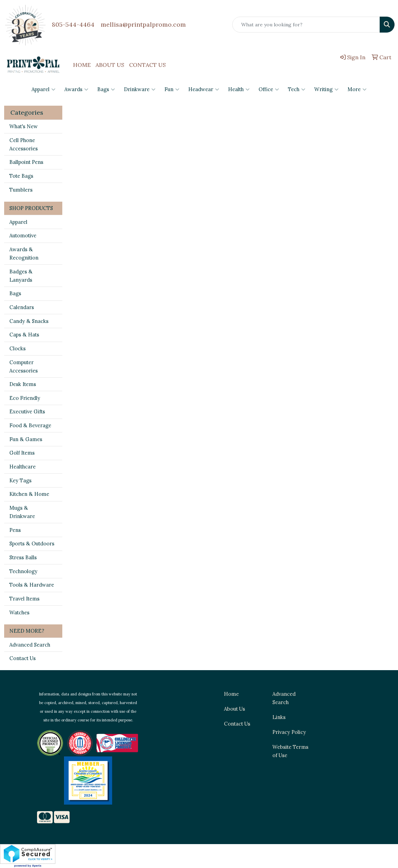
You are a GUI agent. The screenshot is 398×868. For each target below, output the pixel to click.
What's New (24, 126)
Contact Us (22, 658)
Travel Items (24, 599)
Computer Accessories (24, 366)
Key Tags (20, 480)
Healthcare (22, 467)
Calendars (22, 307)
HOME (82, 65)
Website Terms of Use (290, 751)
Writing (326, 89)
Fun (172, 89)
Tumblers (21, 190)
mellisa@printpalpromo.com (143, 24)
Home (231, 694)
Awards (76, 89)
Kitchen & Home (29, 494)
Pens (15, 530)
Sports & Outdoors (32, 543)
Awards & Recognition (24, 253)
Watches (19, 612)
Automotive (23, 235)
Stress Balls (23, 557)
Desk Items (23, 384)
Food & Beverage (30, 425)
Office (269, 89)
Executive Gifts (27, 411)
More (357, 89)
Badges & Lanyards (21, 276)
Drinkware (140, 89)
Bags (106, 89)
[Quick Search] (306, 25)
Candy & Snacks (29, 321)
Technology (23, 571)
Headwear (204, 89)
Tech (297, 89)
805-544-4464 (73, 24)
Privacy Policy (289, 732)
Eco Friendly (25, 398)
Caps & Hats (24, 335)
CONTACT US (147, 65)
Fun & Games (26, 439)
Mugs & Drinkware (22, 512)
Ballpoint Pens (26, 162)
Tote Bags (21, 176)
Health (239, 89)
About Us (234, 709)
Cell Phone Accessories (24, 144)
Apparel (43, 89)
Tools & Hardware (32, 585)
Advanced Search (30, 645)
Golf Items (22, 453)
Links (279, 717)
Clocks (17, 348)
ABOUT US (110, 65)
